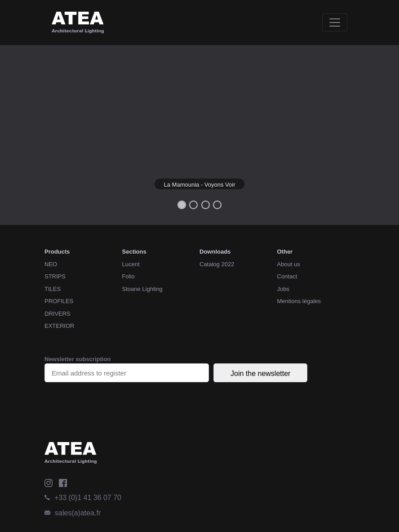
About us (289, 264)
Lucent (131, 264)
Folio (129, 276)
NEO (51, 264)
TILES (53, 289)
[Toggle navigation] (335, 22)
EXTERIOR (59, 326)
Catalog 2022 (217, 264)
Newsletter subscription (127, 369)
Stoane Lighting (142, 289)
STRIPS (55, 276)
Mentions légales (299, 301)
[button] (30, 135)
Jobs (283, 289)
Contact (287, 276)
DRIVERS (58, 314)
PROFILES (59, 301)
